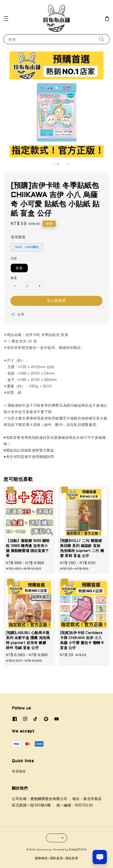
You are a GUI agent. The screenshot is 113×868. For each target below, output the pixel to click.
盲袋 (19, 268)
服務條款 (41, 858)
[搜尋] (102, 39)
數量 (14, 278)
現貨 (14, 258)
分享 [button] (17, 315)
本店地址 (19, 771)
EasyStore (78, 849)
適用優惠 (18, 237)
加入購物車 (56, 301)
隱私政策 (57, 858)
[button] (6, 19)
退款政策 (72, 858)
